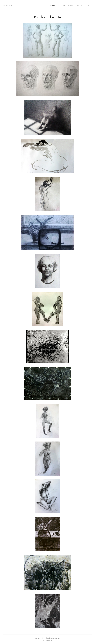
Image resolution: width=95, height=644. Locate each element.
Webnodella (49, 640)
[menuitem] (81, 6)
